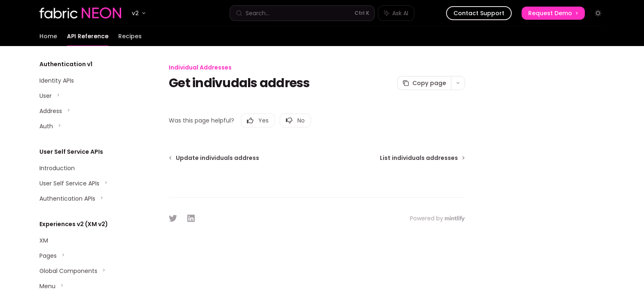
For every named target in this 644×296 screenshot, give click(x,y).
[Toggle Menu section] (85, 286)
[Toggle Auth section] (85, 126)
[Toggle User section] (85, 96)
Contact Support (479, 13)
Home (48, 39)
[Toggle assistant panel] (396, 13)
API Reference (88, 39)
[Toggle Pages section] (85, 256)
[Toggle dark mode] (598, 13)
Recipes (130, 39)
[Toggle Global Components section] (85, 271)
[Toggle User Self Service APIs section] (85, 183)
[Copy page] (424, 83)
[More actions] (458, 83)
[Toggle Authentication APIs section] (85, 199)
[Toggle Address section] (85, 111)
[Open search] (302, 13)
